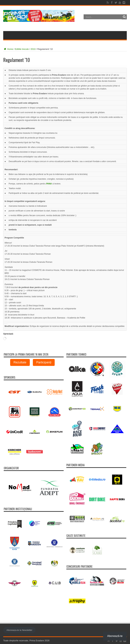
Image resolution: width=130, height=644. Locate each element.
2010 (33, 49)
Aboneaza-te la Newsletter (19, 630)
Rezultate (20, 362)
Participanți (44, 362)
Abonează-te (115, 636)
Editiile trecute (22, 49)
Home (8, 49)
